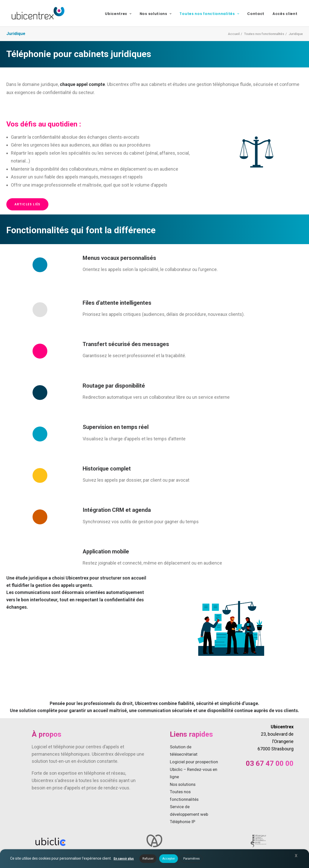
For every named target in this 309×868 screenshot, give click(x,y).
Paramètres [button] (192, 859)
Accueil (234, 34)
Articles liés (28, 204)
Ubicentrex (118, 14)
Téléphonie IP (183, 822)
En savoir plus (124, 859)
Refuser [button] (148, 859)
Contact (256, 14)
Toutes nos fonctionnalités (209, 14)
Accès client (285, 14)
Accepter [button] (169, 859)
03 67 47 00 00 (270, 763)
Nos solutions (156, 14)
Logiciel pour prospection (194, 762)
